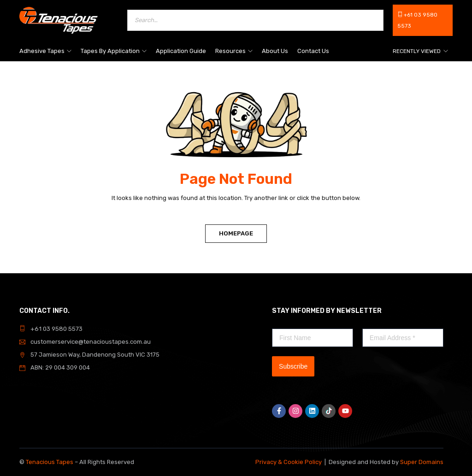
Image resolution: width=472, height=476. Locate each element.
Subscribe (293, 366)
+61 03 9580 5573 (56, 329)
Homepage (236, 233)
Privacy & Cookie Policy (289, 462)
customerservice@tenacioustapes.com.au (91, 342)
